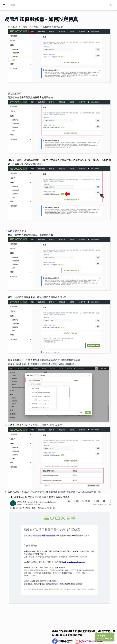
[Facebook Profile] (62, 641)
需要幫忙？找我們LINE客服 (105, 637)
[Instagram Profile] (89, 641)
